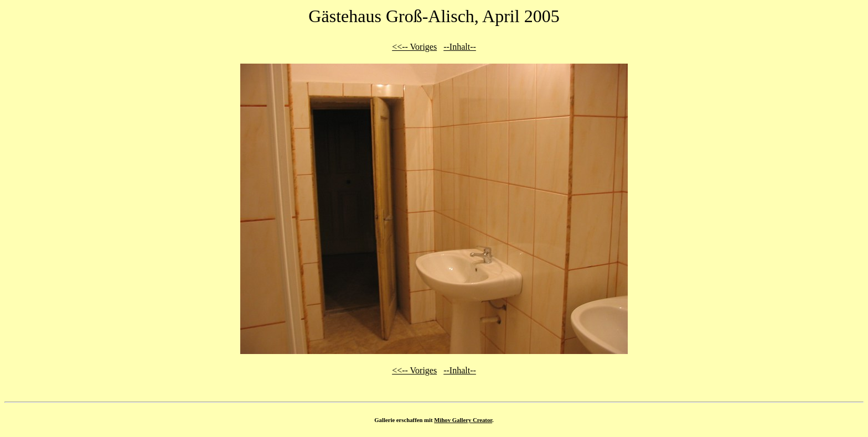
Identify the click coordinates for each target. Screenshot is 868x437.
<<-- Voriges (414, 47)
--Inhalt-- (460, 47)
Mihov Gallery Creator (463, 420)
